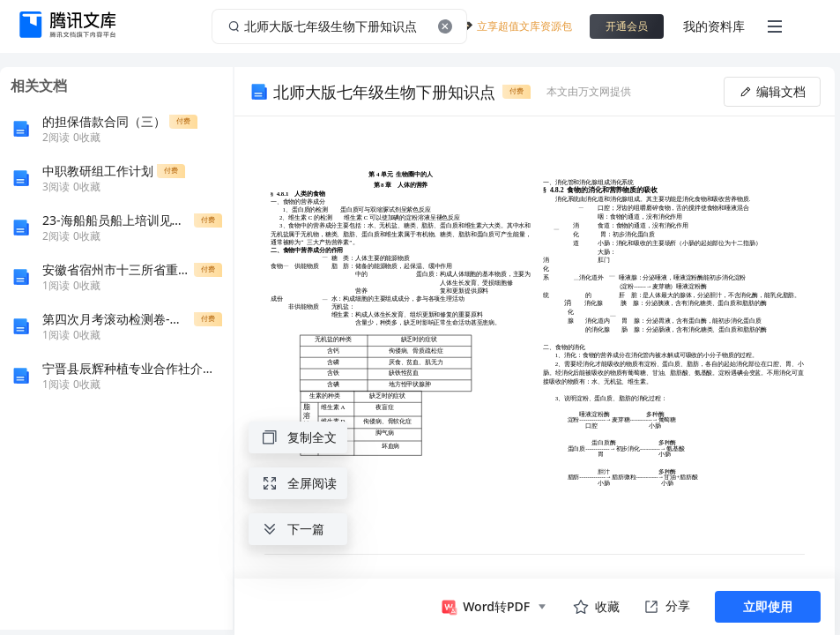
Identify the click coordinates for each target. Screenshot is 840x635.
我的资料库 (714, 26)
